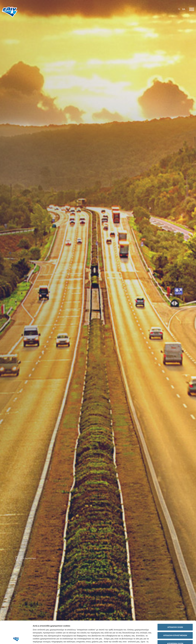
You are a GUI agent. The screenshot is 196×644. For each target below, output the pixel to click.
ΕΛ (184, 9)
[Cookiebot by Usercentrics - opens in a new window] (16, 639)
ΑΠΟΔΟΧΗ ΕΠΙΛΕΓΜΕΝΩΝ (175, 614)
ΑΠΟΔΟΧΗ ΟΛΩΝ (175, 606)
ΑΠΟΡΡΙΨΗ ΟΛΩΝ (175, 622)
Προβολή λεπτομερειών (140, 639)
